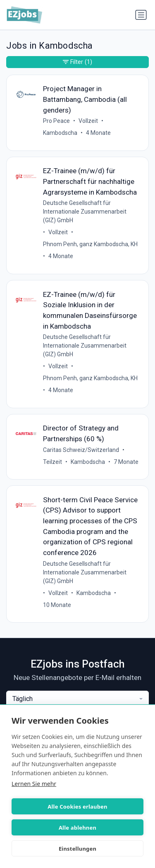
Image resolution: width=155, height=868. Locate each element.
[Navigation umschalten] (141, 15)
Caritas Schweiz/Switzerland (81, 450)
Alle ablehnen (77, 828)
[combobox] (77, 699)
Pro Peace (56, 121)
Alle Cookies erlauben (77, 807)
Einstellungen (77, 849)
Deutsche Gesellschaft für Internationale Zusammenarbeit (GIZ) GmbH (85, 212)
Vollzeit (88, 121)
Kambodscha (60, 133)
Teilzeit (52, 462)
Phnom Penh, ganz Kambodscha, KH (90, 244)
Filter (77, 62)
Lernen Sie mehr (34, 784)
